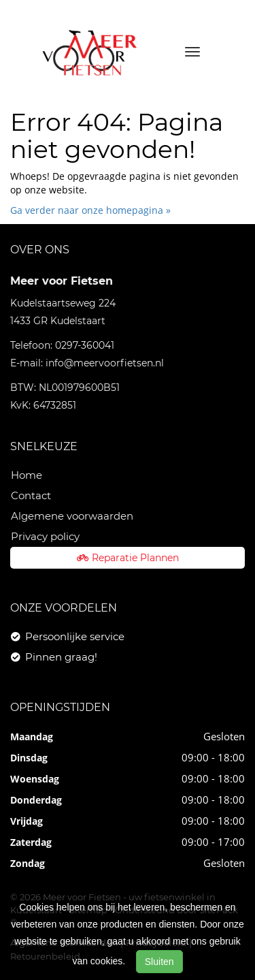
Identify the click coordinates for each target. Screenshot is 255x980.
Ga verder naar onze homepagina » (90, 210)
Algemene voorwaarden (72, 516)
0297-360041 (85, 345)
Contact (31, 495)
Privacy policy (45, 536)
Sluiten (159, 962)
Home (27, 475)
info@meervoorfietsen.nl (105, 363)
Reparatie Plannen (128, 558)
